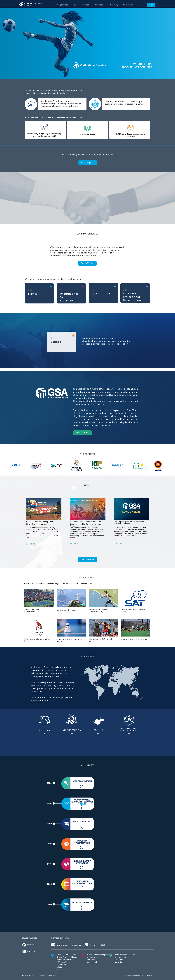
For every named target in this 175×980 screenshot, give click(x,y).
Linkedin (31, 952)
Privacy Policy (28, 976)
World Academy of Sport (125, 955)
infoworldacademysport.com (70, 945)
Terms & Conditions (48, 976)
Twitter (30, 945)
